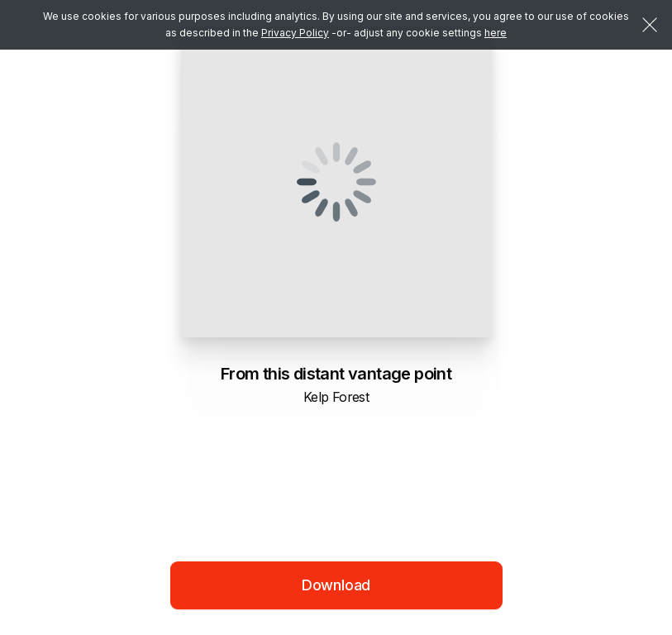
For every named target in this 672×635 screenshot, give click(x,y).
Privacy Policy (295, 33)
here (496, 33)
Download (336, 585)
